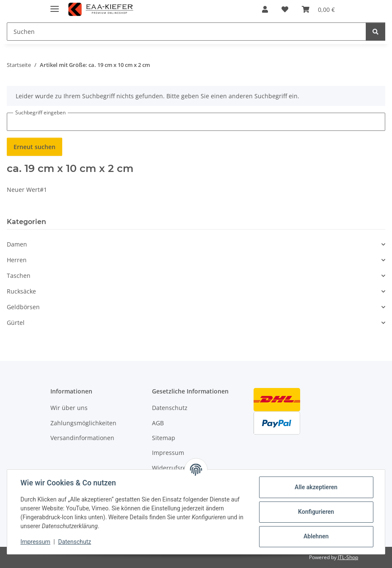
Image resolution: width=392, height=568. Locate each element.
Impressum (36, 542)
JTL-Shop (348, 557)
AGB (158, 423)
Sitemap (164, 438)
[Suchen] (186, 32)
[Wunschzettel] (285, 9)
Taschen (19, 276)
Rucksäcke (21, 291)
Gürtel (16, 323)
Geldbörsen (23, 307)
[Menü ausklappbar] (55, 5)
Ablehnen (316, 536)
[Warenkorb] (318, 9)
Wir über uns (69, 408)
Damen (17, 244)
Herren (17, 260)
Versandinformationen (82, 438)
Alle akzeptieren (316, 487)
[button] (265, 9)
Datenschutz (75, 542)
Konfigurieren (316, 512)
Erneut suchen (35, 147)
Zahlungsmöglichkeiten (83, 423)
